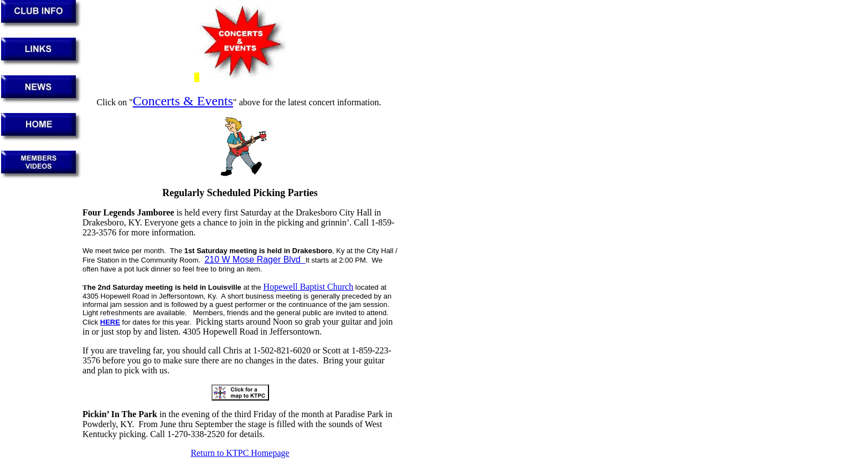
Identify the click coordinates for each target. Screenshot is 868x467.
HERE (110, 322)
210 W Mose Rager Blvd (255, 260)
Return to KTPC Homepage (240, 453)
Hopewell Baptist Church (309, 287)
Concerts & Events (183, 101)
